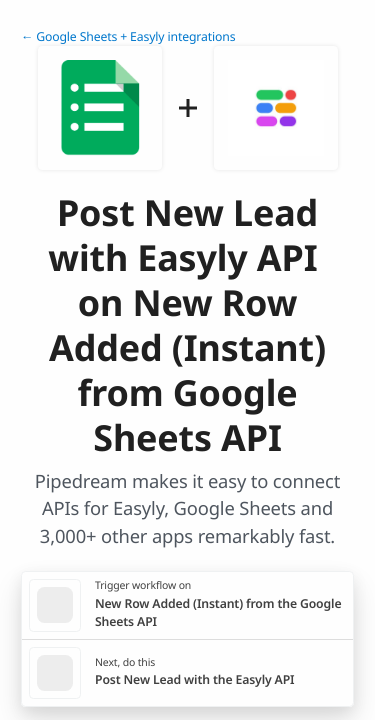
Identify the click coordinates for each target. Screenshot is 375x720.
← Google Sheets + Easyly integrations (128, 36)
